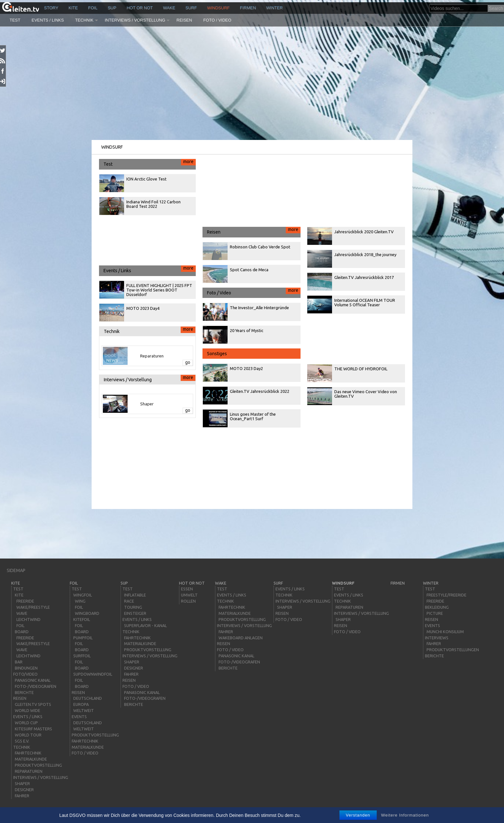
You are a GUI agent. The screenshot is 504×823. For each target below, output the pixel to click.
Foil (93, 8)
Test (15, 20)
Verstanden (358, 815)
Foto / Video (217, 20)
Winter (274, 8)
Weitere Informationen (405, 815)
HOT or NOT (140, 8)
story (51, 8)
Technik (84, 20)
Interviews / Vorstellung (135, 20)
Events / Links (48, 20)
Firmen (248, 8)
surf (191, 8)
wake (169, 8)
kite (73, 8)
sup (112, 8)
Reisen (184, 20)
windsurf (218, 8)
